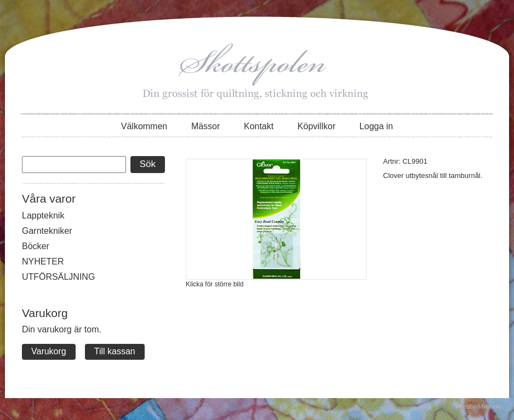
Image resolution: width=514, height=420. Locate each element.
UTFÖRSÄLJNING (58, 277)
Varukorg (49, 351)
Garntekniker (47, 231)
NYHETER (43, 261)
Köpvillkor (316, 126)
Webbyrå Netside (479, 407)
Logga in (376, 126)
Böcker (36, 246)
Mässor (205, 126)
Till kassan (115, 351)
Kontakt (259, 126)
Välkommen (144, 126)
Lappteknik (43, 215)
